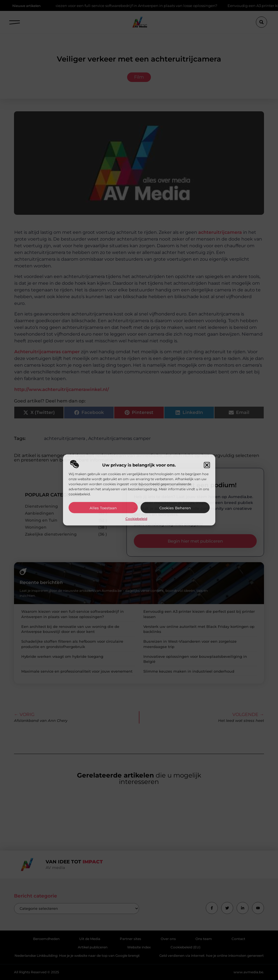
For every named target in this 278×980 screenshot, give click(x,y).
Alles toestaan (103, 508)
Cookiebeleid (136, 519)
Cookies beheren (175, 508)
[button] (207, 465)
